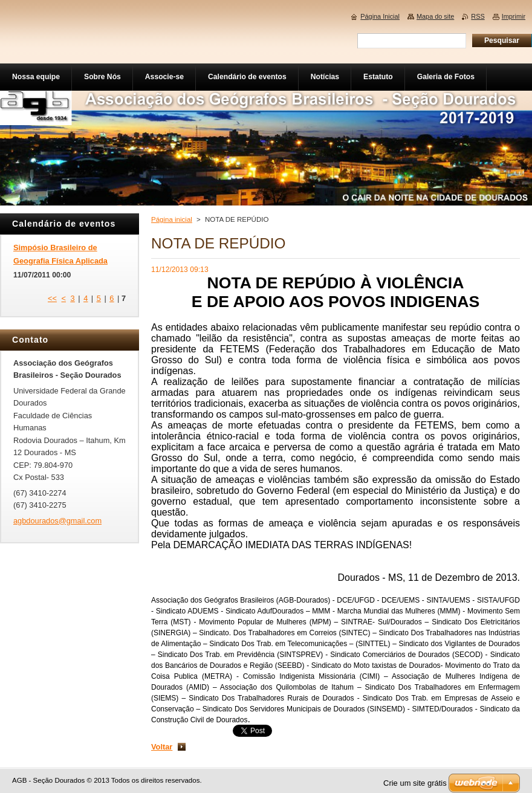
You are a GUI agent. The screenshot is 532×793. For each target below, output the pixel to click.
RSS (478, 16)
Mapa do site (435, 16)
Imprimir (514, 16)
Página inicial (172, 219)
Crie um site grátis (415, 783)
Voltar (162, 747)
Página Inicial (380, 16)
